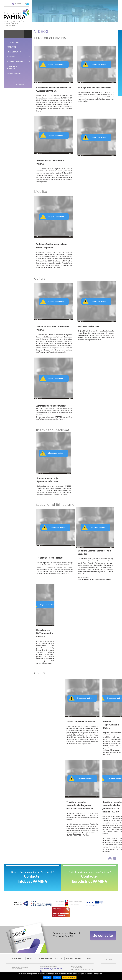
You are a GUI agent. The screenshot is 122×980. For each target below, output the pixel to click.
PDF (114, 859)
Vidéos (43, 26)
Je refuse (57, 977)
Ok (28, 34)
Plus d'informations (69, 977)
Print (110, 859)
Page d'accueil (35, 26)
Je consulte (103, 936)
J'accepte (47, 977)
